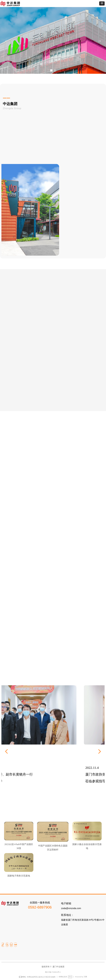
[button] (102, 3)
